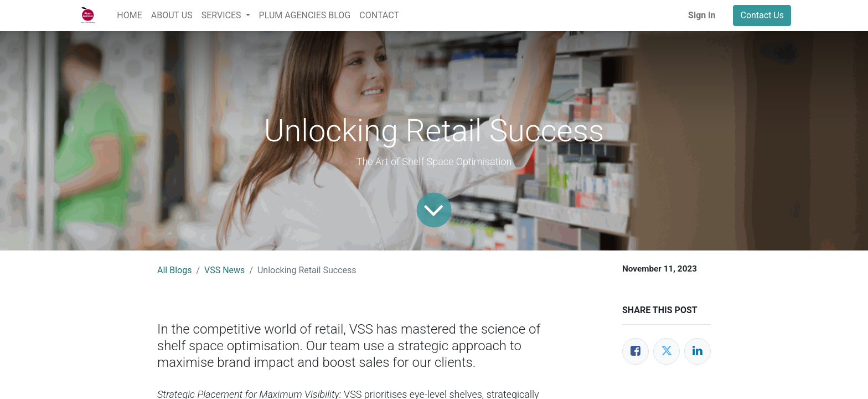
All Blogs (174, 270)
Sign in (702, 15)
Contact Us (762, 15)
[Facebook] (635, 351)
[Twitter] (666, 351)
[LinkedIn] (697, 351)
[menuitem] (129, 16)
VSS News (224, 270)
